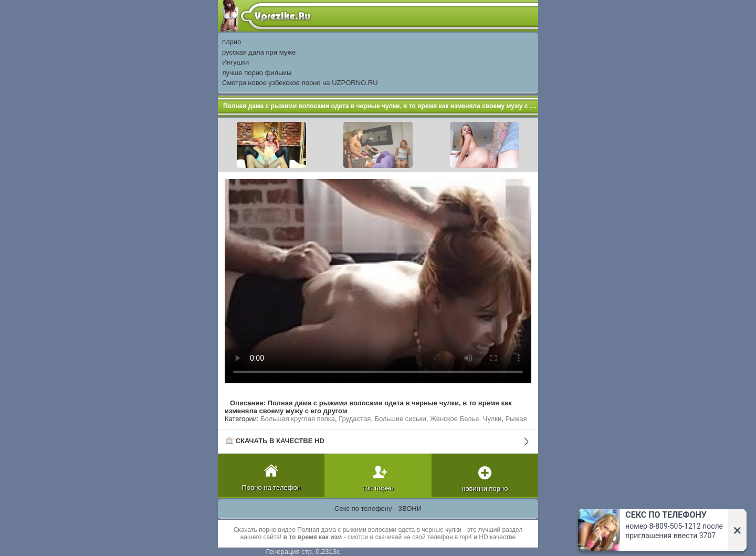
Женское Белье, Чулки (466, 419)
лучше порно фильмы (257, 73)
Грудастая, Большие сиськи (382, 419)
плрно (232, 42)
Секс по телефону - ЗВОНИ (378, 508)
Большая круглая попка (298, 419)
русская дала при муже (259, 52)
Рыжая (516, 419)
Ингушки (235, 62)
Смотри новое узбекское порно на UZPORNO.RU (300, 83)
